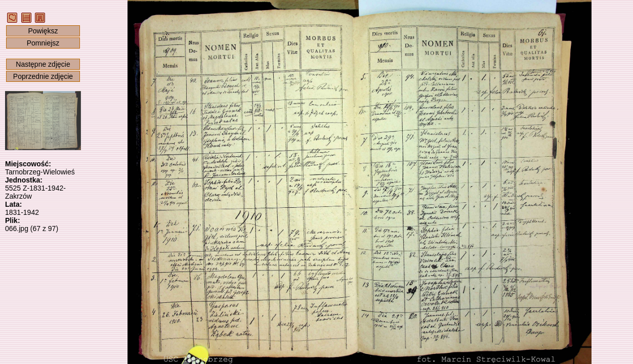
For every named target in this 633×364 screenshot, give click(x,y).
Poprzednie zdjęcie (43, 76)
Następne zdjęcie (43, 64)
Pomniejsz (43, 43)
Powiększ (43, 31)
